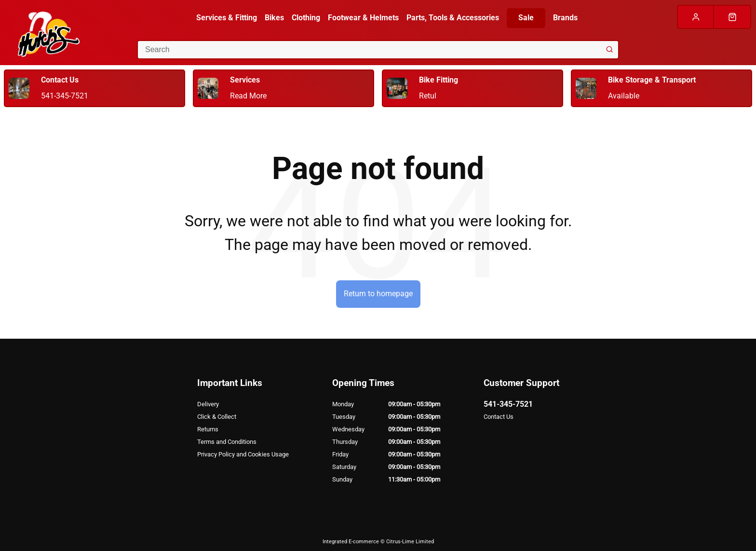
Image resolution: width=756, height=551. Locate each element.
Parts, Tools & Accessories (453, 18)
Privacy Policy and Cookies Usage (243, 454)
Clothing (306, 18)
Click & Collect (217, 417)
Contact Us (499, 417)
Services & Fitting (227, 18)
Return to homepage (378, 294)
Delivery (208, 404)
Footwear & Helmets (363, 18)
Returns (208, 429)
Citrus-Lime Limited (410, 542)
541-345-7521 (508, 404)
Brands (565, 18)
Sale (526, 18)
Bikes (274, 18)
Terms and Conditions (227, 442)
